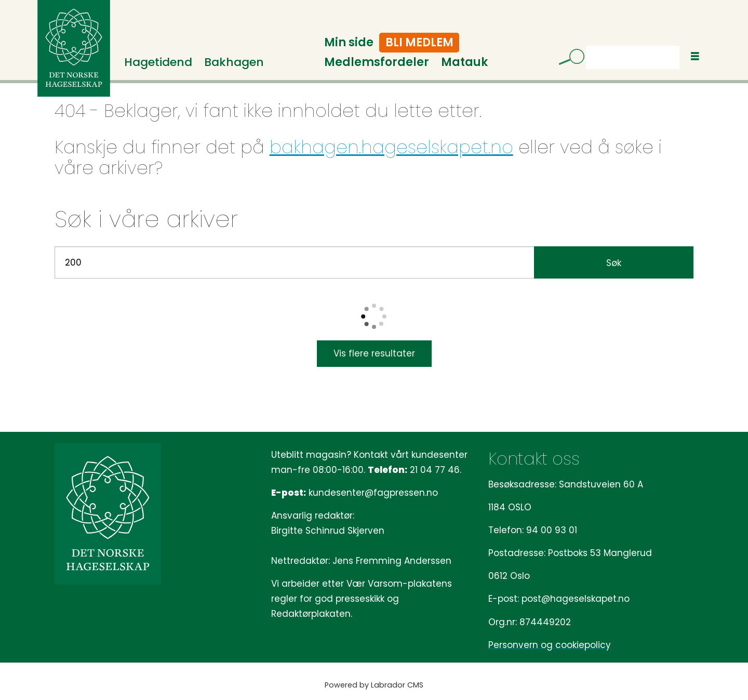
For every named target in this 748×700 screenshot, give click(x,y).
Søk (614, 263)
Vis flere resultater (374, 353)
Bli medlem (419, 42)
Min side (349, 42)
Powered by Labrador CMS (374, 685)
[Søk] (568, 59)
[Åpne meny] (695, 56)
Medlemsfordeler (377, 62)
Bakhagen (234, 62)
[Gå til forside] (74, 48)
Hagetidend (158, 62)
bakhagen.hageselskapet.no (391, 147)
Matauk (464, 62)
